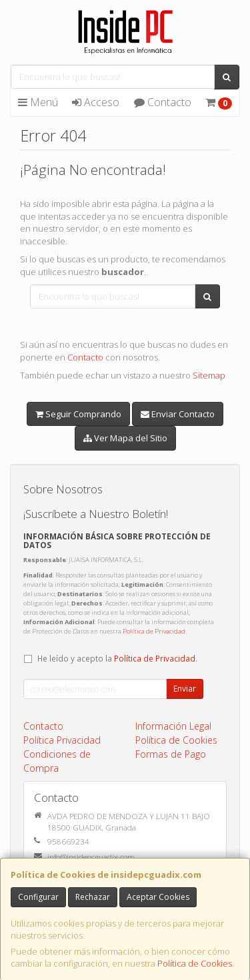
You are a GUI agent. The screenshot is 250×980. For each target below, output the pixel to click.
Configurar (38, 897)
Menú (38, 102)
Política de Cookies (195, 963)
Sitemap (209, 375)
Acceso (96, 102)
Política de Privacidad (154, 631)
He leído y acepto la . (117, 658)
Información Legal (173, 726)
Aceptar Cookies (158, 897)
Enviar (185, 689)
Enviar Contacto (178, 414)
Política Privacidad (62, 740)
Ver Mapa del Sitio (125, 438)
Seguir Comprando (78, 414)
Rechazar (93, 897)
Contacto (163, 102)
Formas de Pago (171, 754)
